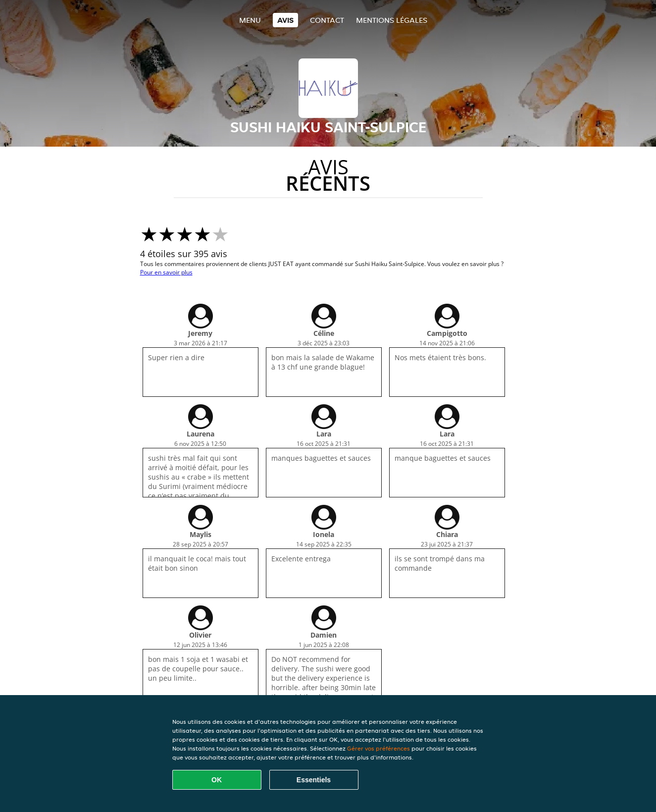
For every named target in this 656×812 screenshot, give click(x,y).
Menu (250, 20)
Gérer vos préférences (378, 748)
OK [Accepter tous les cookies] (217, 780)
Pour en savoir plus (166, 272)
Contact (327, 20)
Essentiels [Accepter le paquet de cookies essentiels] (314, 780)
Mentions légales (392, 20)
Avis (285, 20)
